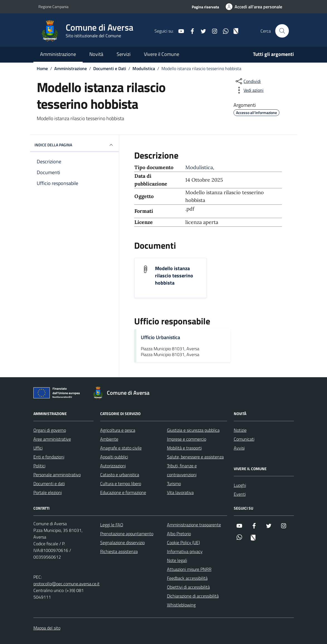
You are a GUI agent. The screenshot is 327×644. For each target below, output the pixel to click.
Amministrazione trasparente (194, 525)
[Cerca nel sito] (282, 31)
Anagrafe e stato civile (121, 448)
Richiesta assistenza (119, 551)
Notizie (240, 430)
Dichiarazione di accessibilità (193, 596)
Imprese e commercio (187, 439)
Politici (39, 466)
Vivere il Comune (162, 54)
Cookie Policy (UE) (183, 542)
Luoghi (240, 485)
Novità (96, 54)
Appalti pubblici (114, 457)
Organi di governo (50, 430)
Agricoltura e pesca (118, 430)
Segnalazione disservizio (122, 542)
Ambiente (109, 439)
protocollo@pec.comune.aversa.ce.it (67, 584)
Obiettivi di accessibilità (188, 587)
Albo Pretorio (179, 534)
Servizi (124, 54)
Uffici (38, 448)
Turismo (174, 483)
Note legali (177, 560)
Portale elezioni (48, 492)
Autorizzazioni (113, 466)
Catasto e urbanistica (120, 475)
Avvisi (239, 448)
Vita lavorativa (180, 492)
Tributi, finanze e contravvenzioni (182, 470)
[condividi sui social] (248, 81)
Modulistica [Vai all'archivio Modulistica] (199, 167)
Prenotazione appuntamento (127, 534)
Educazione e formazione (123, 492)
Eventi (240, 494)
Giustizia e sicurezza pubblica (193, 430)
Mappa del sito (47, 628)
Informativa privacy (185, 551)
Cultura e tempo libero (121, 483)
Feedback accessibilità (187, 578)
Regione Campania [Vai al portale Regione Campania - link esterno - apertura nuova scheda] (53, 7)
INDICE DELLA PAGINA (75, 145)
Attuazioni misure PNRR (189, 569)
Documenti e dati (49, 483)
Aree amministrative (52, 439)
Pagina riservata (205, 7)
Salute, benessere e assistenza (195, 457)
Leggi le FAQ (112, 525)
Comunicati (244, 439)
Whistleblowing (181, 605)
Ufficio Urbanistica (160, 337)
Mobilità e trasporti (184, 448)
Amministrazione (58, 54)
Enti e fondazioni (49, 457)
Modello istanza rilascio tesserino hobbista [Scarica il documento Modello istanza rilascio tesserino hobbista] (174, 276)
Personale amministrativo (57, 475)
